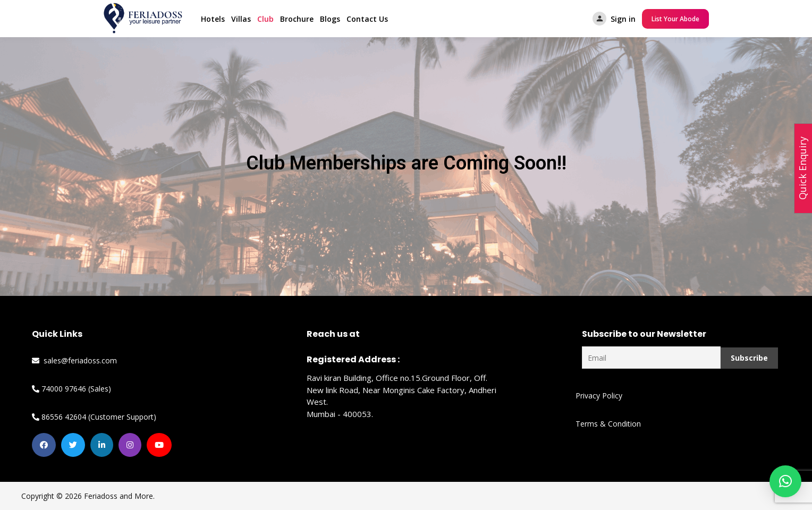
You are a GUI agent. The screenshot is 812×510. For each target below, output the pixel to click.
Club (265, 19)
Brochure (297, 19)
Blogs (330, 19)
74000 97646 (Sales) (71, 389)
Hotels (213, 19)
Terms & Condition (608, 424)
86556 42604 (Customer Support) (94, 417)
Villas (241, 19)
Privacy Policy (599, 396)
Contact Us (367, 19)
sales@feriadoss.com (74, 360)
